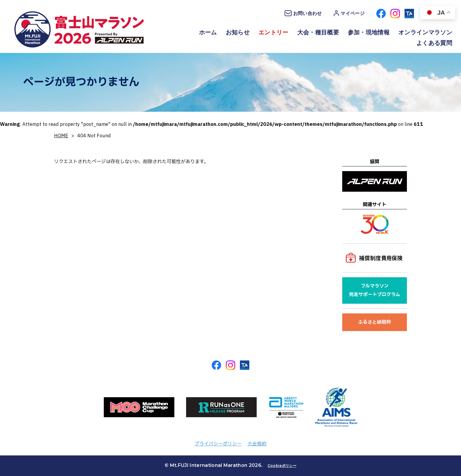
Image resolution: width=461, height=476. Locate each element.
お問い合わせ (303, 13)
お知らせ (238, 32)
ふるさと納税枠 (375, 322)
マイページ (349, 13)
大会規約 (257, 444)
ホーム (208, 32)
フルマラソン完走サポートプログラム (375, 290)
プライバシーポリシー (218, 444)
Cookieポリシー (282, 466)
